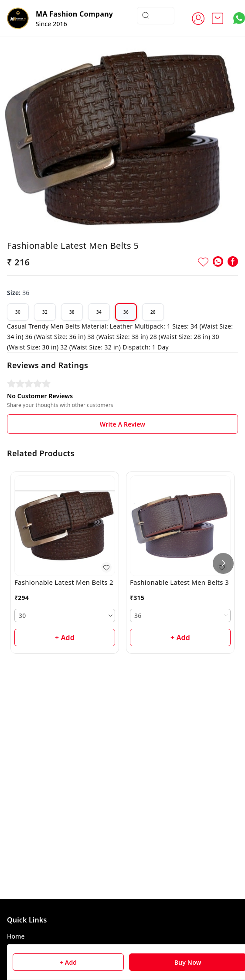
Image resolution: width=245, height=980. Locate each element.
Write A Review (122, 418)
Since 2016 (51, 24)
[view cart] (218, 18)
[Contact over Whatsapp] (239, 18)
